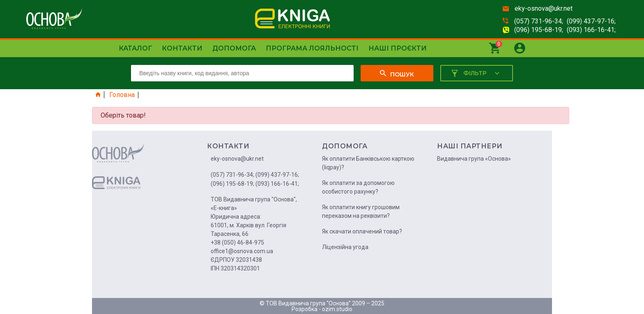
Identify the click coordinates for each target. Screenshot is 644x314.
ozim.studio (337, 309)
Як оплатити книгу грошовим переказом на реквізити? (361, 211)
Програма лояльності (312, 48)
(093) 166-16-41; (591, 30)
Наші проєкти (398, 48)
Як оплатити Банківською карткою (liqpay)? (368, 163)
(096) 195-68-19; (539, 30)
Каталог (135, 48)
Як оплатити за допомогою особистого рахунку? (358, 187)
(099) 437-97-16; (591, 21)
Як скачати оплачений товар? (362, 231)
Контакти (182, 48)
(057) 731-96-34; (539, 21)
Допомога (234, 48)
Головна (122, 95)
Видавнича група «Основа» (474, 159)
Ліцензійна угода (345, 247)
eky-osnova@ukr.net (544, 8)
